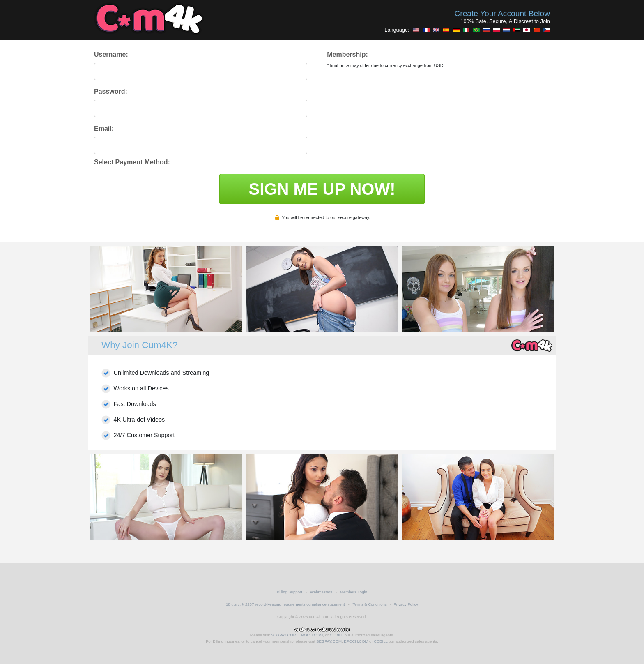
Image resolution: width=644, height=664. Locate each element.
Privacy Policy (406, 604)
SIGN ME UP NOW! (322, 189)
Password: (111, 91)
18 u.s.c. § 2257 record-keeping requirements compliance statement (285, 604)
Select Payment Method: (132, 162)
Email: (104, 128)
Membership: (347, 54)
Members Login (354, 592)
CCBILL (337, 635)
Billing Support (290, 592)
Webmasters (321, 592)
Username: (111, 54)
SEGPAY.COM (284, 635)
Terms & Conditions (370, 604)
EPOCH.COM (311, 635)
